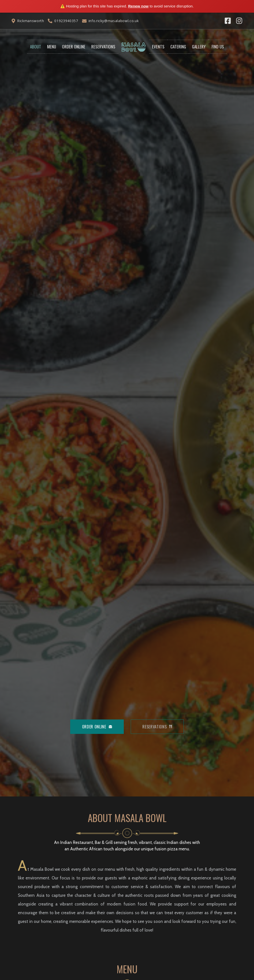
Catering (178, 47)
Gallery (199, 47)
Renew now (139, 6)
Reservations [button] (103, 47)
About (36, 47)
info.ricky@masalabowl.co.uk (114, 21)
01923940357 (66, 21)
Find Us (218, 47)
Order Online (74, 47)
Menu (52, 47)
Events (158, 47)
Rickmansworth (31, 21)
